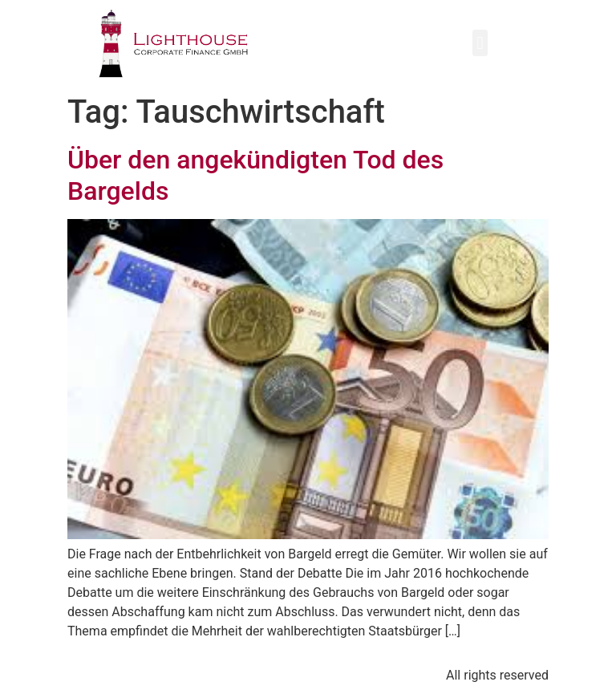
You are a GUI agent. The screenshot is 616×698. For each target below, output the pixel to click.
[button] (480, 43)
